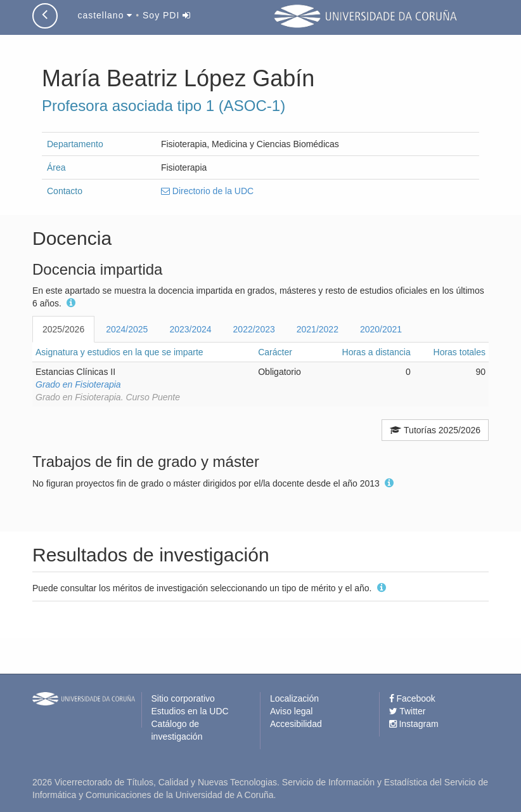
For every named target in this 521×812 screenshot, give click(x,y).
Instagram (414, 724)
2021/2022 (318, 329)
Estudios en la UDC (190, 711)
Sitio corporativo (183, 698)
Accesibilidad (296, 724)
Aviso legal (291, 711)
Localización (294, 698)
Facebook (412, 698)
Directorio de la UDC (207, 191)
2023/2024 (190, 329)
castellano (105, 15)
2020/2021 (381, 329)
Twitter (408, 711)
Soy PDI (167, 15)
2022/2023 (254, 329)
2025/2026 (63, 329)
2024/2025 (127, 329)
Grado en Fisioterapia (78, 384)
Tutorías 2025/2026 (435, 430)
